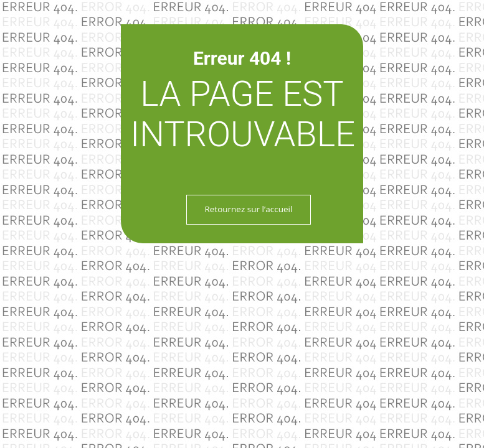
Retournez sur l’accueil (248, 209)
